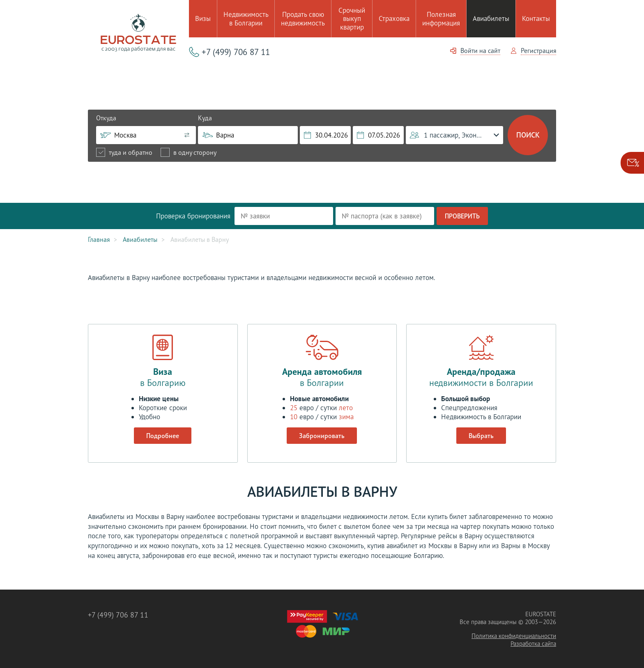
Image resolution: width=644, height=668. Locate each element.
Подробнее (163, 436)
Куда (205, 118)
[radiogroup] (156, 152)
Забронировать (322, 436)
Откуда (106, 118)
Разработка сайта (533, 644)
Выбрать (481, 436)
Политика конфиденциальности (514, 636)
